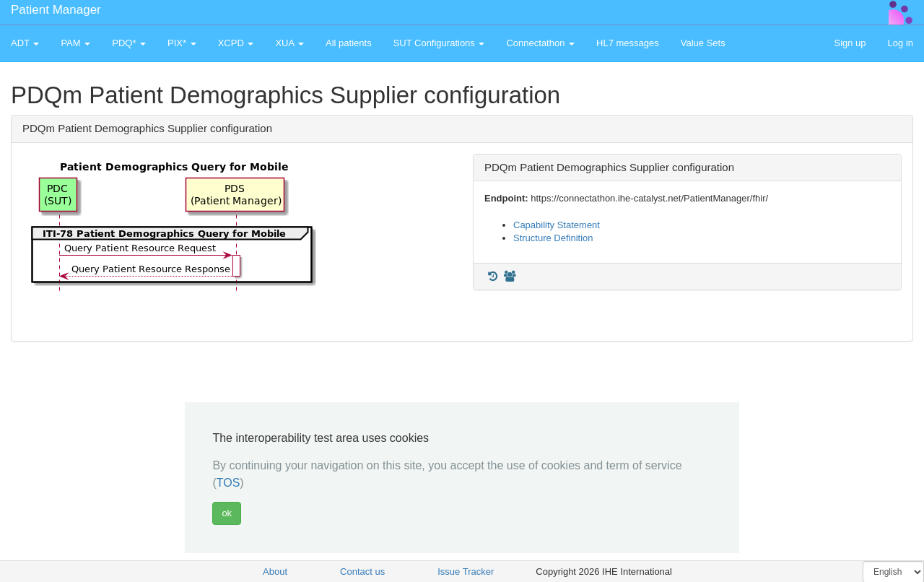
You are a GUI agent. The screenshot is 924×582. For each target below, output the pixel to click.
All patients (349, 43)
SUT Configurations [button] (439, 43)
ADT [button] (25, 43)
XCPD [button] (236, 43)
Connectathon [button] (540, 43)
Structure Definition (553, 238)
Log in (901, 43)
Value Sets (703, 43)
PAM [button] (75, 43)
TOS (228, 483)
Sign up (850, 43)
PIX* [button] (182, 43)
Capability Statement (557, 225)
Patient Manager (56, 10)
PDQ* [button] (129, 43)
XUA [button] (289, 43)
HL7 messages (628, 43)
